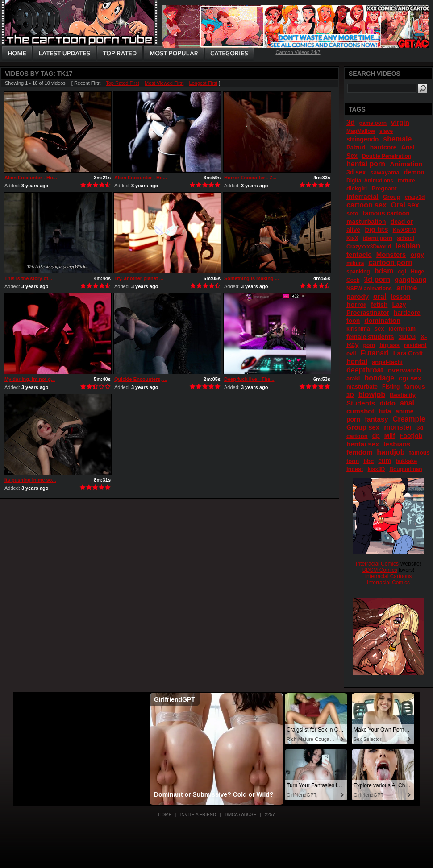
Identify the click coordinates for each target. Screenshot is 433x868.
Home (165, 815)
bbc (368, 461)
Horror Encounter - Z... (250, 178)
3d (351, 122)
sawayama (385, 172)
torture (406, 181)
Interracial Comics (377, 564)
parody (358, 296)
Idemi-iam (402, 329)
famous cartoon (386, 213)
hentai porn (366, 164)
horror (356, 304)
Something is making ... (252, 278)
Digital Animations (370, 181)
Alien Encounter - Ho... (31, 178)
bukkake (406, 461)
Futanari (375, 353)
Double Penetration (387, 156)
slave (386, 131)
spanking (358, 272)
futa (385, 411)
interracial (362, 196)
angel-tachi (387, 362)
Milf (390, 436)
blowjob (372, 395)
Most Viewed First (164, 83)
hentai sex (363, 444)
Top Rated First (123, 83)
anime (407, 288)
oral (380, 296)
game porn (373, 123)
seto (352, 213)
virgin (400, 122)
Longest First (204, 83)
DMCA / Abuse (241, 815)
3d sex (356, 172)
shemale (397, 139)
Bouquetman (406, 469)
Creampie (409, 419)
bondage (379, 378)
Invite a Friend (198, 815)
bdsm (384, 271)
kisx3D (377, 469)
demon (414, 172)
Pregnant (384, 188)
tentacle (359, 254)
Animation (406, 164)
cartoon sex (366, 205)
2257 (270, 815)
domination (382, 320)
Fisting (391, 387)
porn (369, 345)
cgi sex (410, 378)
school (406, 238)
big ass (389, 345)
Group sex (363, 427)
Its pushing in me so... (30, 480)
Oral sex (405, 205)
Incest (355, 469)
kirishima (358, 329)
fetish (379, 305)
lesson (400, 297)
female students (370, 337)
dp (376, 436)
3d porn (377, 279)
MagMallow (361, 131)
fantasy (377, 419)
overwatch (404, 370)
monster (398, 427)
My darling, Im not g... (30, 379)
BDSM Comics (380, 570)
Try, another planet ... (139, 278)
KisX (352, 238)
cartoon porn (390, 262)
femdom (359, 452)
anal (407, 403)
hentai (357, 362)
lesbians (397, 444)
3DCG (407, 337)
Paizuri (356, 147)
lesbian (408, 246)
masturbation (366, 222)
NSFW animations (369, 289)
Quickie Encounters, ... (141, 379)
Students (361, 403)
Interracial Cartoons (389, 576)
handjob (391, 452)
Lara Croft (408, 353)
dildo (387, 403)
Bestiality (403, 395)
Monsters (391, 254)
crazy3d (415, 197)
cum (385, 461)
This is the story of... (28, 278)
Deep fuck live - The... (249, 379)
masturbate (362, 386)
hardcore (383, 147)
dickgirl (357, 188)
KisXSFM (404, 230)
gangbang (411, 279)
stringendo (362, 139)
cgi (402, 271)
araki (353, 378)
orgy (417, 255)
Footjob (411, 436)
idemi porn (378, 238)
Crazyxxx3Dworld (369, 247)
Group (392, 197)
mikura (355, 263)
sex (379, 329)
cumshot (360, 411)
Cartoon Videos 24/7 (298, 52)
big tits (376, 229)
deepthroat (365, 370)
